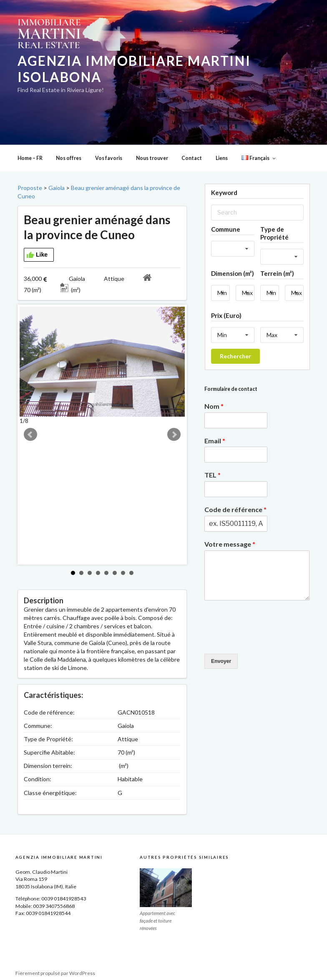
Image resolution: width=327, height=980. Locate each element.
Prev (30, 435)
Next (174, 435)
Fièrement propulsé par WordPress (55, 973)
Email (215, 441)
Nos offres (69, 158)
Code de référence (235, 509)
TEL (213, 475)
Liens (222, 158)
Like (37, 255)
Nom (214, 406)
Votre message (230, 544)
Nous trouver (152, 158)
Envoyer (221, 661)
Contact (192, 158)
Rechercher (235, 356)
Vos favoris (109, 158)
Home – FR (30, 158)
